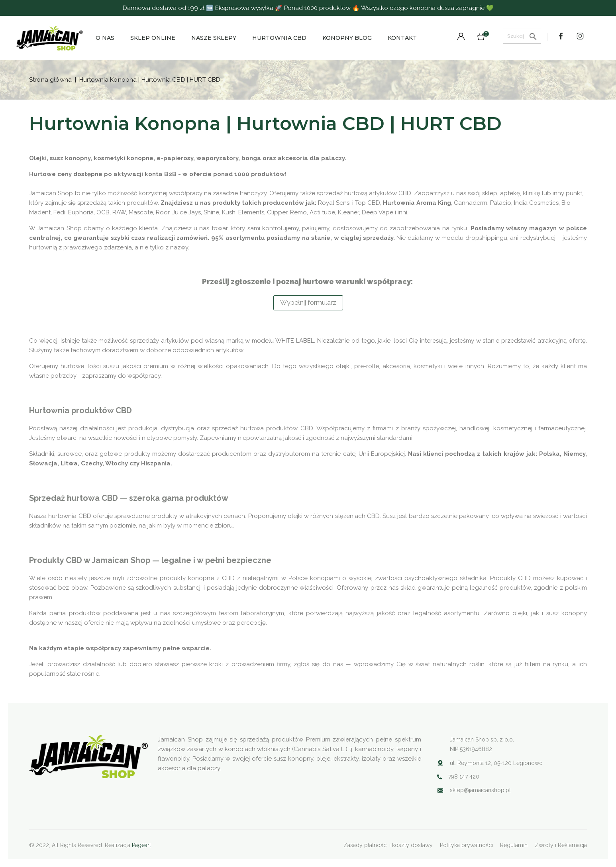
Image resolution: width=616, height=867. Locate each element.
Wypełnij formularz (308, 303)
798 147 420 (464, 777)
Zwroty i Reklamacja (561, 845)
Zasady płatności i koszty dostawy (388, 845)
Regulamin (514, 845)
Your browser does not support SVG (440, 790)
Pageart (141, 845)
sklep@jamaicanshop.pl (480, 790)
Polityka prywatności (466, 845)
